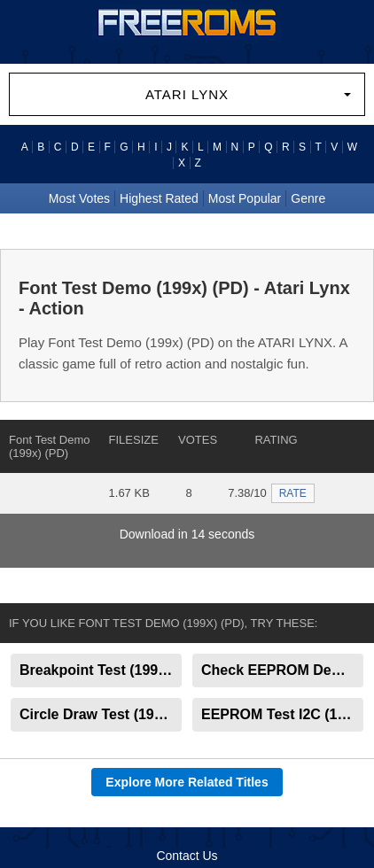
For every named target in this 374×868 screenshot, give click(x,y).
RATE (293, 493)
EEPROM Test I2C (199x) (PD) (282, 714)
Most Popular (245, 198)
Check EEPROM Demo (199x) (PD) (282, 670)
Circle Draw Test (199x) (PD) (101, 714)
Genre (308, 198)
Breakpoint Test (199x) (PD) (101, 670)
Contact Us (187, 856)
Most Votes (79, 198)
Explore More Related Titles (187, 782)
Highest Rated (159, 198)
